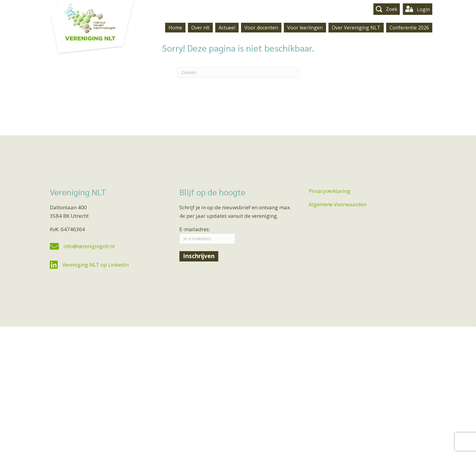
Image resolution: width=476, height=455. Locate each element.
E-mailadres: (207, 235)
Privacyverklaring (330, 191)
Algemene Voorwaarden (338, 204)
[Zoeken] (238, 72)
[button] (387, 9)
